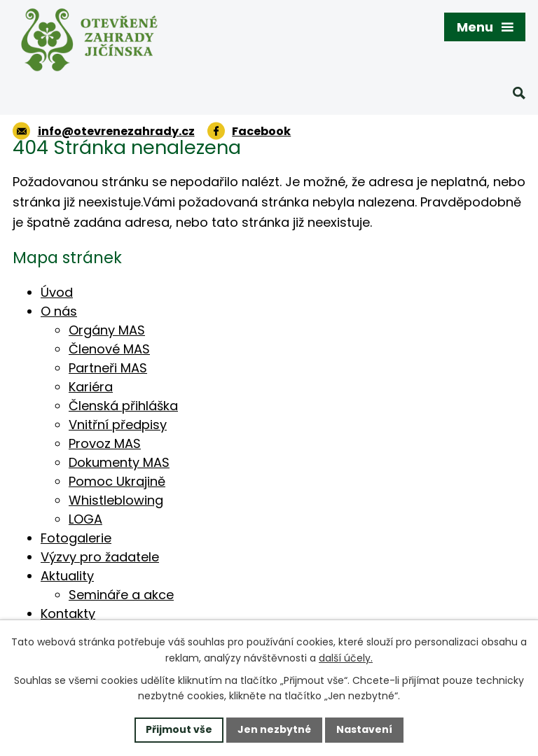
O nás (59, 311)
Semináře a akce (121, 595)
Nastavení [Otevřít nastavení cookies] (364, 729)
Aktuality (67, 576)
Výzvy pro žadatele (100, 557)
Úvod (57, 292)
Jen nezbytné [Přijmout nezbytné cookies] (274, 729)
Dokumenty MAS (119, 462)
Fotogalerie (76, 538)
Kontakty (68, 614)
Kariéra (91, 387)
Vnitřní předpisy (118, 425)
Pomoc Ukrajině (117, 481)
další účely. (346, 658)
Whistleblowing (116, 500)
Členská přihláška (123, 406)
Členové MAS (109, 349)
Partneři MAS (108, 368)
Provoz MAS (105, 443)
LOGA (85, 519)
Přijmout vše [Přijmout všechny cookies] (179, 729)
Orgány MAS (107, 330)
